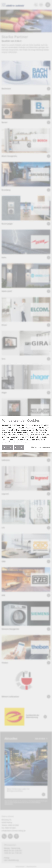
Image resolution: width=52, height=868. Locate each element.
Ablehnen (19, 447)
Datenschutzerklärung (17, 442)
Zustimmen (8, 447)
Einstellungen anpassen (41, 447)
